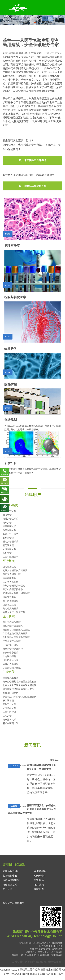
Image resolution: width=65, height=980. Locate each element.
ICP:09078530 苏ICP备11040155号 (43, 974)
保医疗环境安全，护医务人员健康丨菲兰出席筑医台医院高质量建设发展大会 (32, 809)
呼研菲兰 (30, 962)
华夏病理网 (55, 962)
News (24, 766)
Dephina (41, 962)
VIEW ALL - (54, 760)
